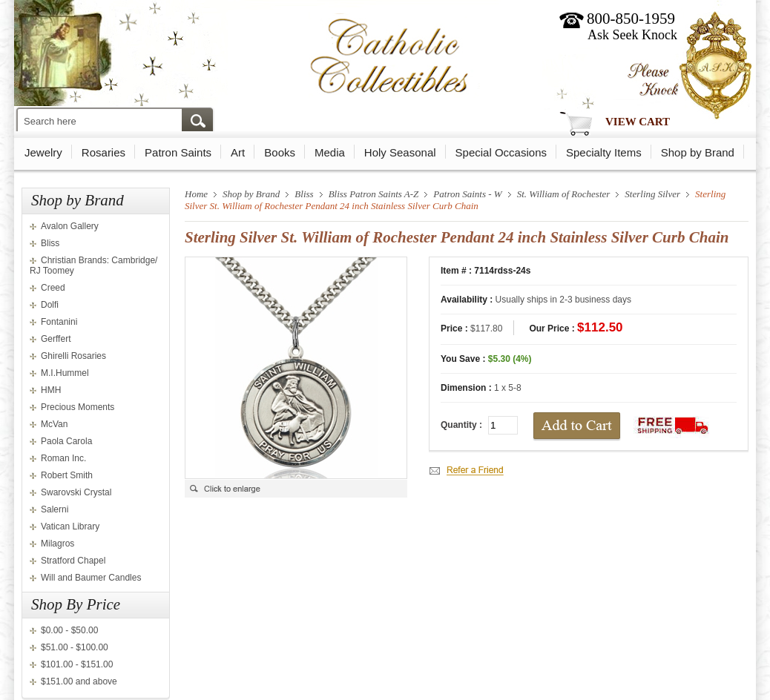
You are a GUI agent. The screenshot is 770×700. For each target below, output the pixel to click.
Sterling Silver (652, 194)
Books (280, 152)
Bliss (50, 243)
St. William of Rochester (564, 194)
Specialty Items (604, 152)
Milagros (57, 544)
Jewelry (43, 152)
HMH (51, 390)
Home (196, 194)
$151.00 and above (79, 681)
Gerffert (56, 339)
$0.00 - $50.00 (69, 630)
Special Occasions (501, 152)
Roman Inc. (63, 458)
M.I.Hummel (65, 373)
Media (330, 152)
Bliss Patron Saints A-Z (374, 194)
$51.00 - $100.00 (75, 647)
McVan (54, 424)
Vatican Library (70, 526)
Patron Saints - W (467, 194)
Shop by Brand (698, 152)
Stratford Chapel (73, 561)
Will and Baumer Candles (91, 578)
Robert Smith (67, 475)
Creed (53, 288)
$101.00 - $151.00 (77, 664)
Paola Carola (66, 441)
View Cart (638, 122)
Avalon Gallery (70, 226)
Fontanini (59, 322)
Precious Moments (78, 407)
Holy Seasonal (400, 152)
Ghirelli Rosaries (73, 356)
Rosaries (103, 152)
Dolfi (50, 305)
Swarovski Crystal (76, 492)
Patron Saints (178, 152)
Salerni (55, 509)
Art (238, 152)
